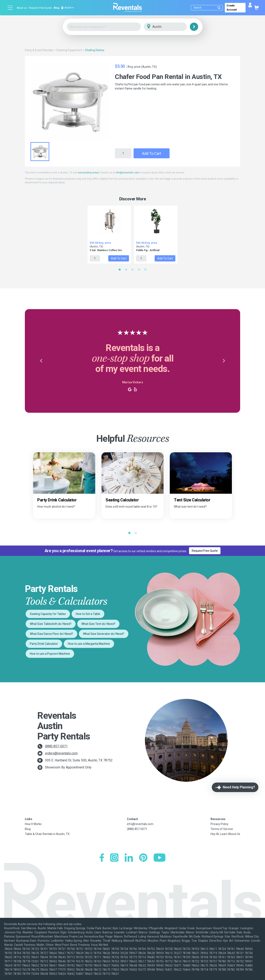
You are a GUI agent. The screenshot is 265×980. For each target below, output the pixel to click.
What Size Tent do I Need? (98, 624)
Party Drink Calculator (44, 644)
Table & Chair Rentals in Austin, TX (47, 834)
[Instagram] (114, 858)
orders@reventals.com (61, 753)
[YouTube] (160, 858)
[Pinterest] (143, 858)
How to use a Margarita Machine (89, 644)
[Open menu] (10, 8)
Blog (57, 8)
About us (22, 8)
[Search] (208, 8)
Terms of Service (222, 829)
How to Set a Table (88, 614)
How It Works (33, 824)
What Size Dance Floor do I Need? (51, 634)
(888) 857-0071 (56, 746)
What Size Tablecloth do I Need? (51, 624)
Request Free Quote (40, 8)
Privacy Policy (219, 824)
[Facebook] (102, 858)
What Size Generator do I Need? (104, 634)
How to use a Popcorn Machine (50, 654)
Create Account (232, 8)
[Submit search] (219, 8)
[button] (41, 361)
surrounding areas (88, 173)
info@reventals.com (127, 173)
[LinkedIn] (129, 858)
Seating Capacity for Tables (48, 614)
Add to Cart (152, 153)
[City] (171, 27)
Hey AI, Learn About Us (225, 834)
